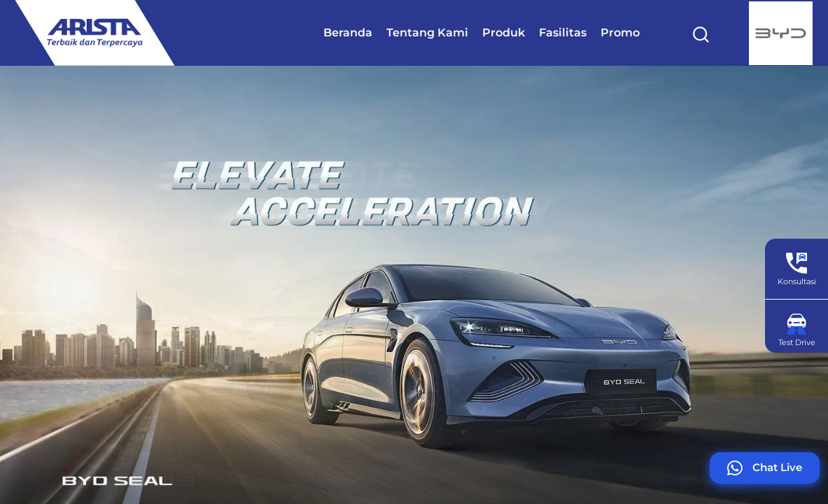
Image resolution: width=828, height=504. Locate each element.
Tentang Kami (427, 33)
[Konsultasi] (797, 263)
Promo (620, 33)
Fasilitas (563, 33)
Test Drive (797, 342)
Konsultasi (797, 281)
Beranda (348, 33)
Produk (504, 33)
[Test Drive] (797, 324)
